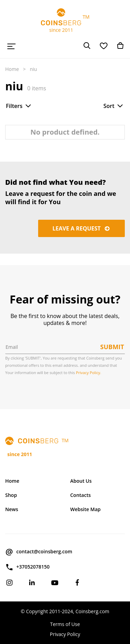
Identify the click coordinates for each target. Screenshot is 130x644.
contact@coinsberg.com (39, 552)
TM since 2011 (65, 21)
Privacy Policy (65, 634)
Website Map (86, 509)
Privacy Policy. (89, 373)
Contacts (81, 495)
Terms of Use (65, 624)
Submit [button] (112, 347)
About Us (81, 481)
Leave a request (81, 228)
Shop (11, 495)
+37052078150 (27, 567)
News (12, 509)
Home (12, 69)
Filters (19, 106)
